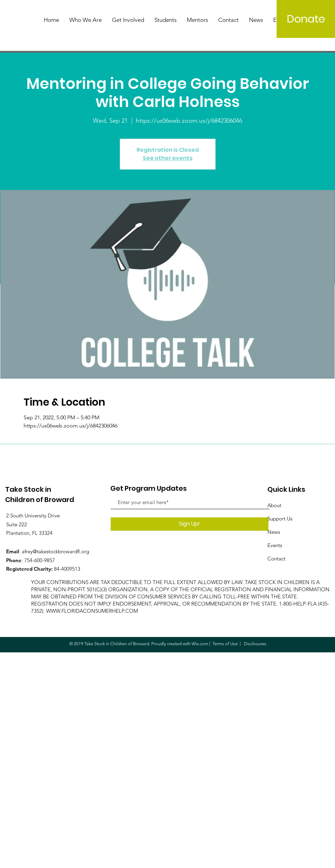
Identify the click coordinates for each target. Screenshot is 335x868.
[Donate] (306, 19)
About (274, 505)
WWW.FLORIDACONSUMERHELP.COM (92, 611)
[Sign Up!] (190, 524)
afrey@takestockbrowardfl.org (55, 551)
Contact (276, 559)
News (274, 532)
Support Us (280, 519)
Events (275, 545)
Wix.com (200, 644)
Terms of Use (225, 644)
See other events (168, 158)
